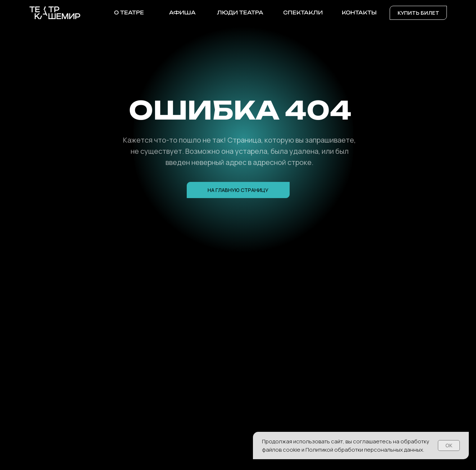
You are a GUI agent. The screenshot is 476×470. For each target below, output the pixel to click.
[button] (418, 13)
